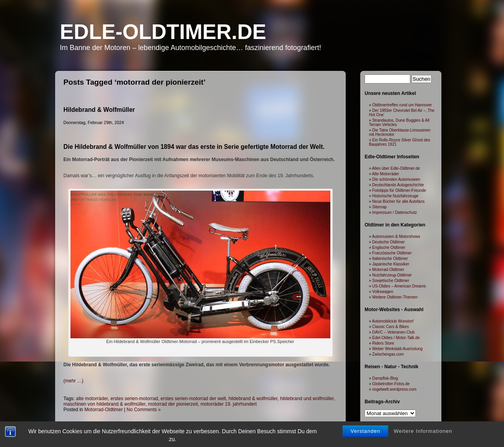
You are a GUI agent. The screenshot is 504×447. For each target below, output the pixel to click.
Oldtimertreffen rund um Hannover (402, 105)
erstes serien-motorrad (134, 399)
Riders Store (383, 343)
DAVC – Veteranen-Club (393, 332)
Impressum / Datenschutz (394, 212)
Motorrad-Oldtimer (103, 410)
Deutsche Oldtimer (388, 242)
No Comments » (144, 410)
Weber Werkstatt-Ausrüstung (397, 349)
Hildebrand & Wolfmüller (99, 110)
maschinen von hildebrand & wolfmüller (104, 404)
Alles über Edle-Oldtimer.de (396, 168)
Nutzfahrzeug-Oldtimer (392, 275)
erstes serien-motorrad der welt (193, 399)
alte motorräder (92, 399)
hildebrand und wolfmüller (307, 399)
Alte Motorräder (386, 174)
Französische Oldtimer (392, 253)
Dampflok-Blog (385, 378)
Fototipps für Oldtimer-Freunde (399, 190)
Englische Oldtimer (389, 248)
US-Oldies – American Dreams (399, 286)
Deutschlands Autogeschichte (398, 185)
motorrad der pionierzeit (173, 404)
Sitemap (379, 207)
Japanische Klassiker (391, 264)
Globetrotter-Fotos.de (391, 384)
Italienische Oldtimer (390, 259)
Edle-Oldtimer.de (163, 32)
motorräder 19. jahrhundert (229, 404)
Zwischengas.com (388, 354)
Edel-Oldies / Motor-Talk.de (396, 338)
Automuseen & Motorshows (396, 236)
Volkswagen (383, 292)
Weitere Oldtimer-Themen (395, 297)
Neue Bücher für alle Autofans (398, 201)
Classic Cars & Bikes (390, 327)
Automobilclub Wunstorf (393, 321)
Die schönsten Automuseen (396, 179)
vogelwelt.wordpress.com (394, 389)
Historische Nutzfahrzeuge (395, 196)
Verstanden (365, 437)
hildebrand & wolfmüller (253, 399)
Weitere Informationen (423, 437)
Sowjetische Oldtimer (391, 281)
